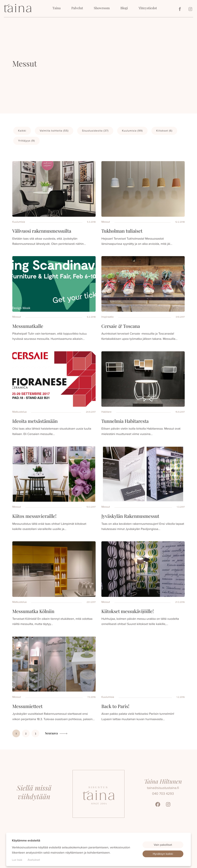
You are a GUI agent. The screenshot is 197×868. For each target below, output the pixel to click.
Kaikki (22, 131)
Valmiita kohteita (54, 131)
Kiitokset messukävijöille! (128, 611)
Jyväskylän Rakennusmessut (130, 516)
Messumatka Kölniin (33, 611)
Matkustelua (19, 412)
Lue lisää (17, 860)
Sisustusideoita (95, 131)
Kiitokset (164, 131)
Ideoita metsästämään (35, 421)
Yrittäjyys (26, 141)
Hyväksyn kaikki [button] (163, 854)
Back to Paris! (115, 706)
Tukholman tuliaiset (122, 231)
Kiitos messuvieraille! (34, 516)
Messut (106, 222)
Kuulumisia (132, 131)
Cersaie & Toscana (121, 326)
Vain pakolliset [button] (163, 845)
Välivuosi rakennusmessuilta (42, 231)
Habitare (106, 412)
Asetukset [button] (34, 860)
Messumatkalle (28, 326)
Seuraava (51, 733)
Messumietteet (27, 706)
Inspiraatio (107, 317)
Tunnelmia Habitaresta (125, 421)
